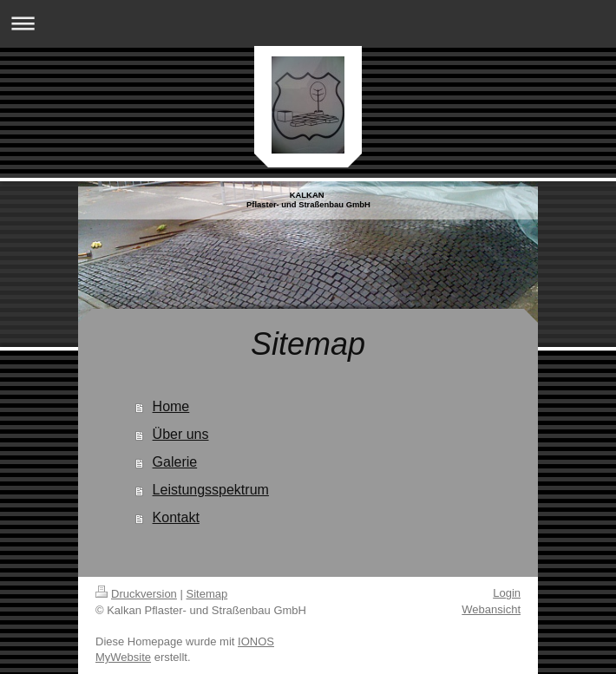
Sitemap (207, 594)
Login (507, 593)
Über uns (181, 434)
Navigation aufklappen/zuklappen (308, 23)
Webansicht (491, 609)
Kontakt (176, 517)
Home (171, 406)
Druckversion (136, 594)
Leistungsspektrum (211, 490)
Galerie (175, 462)
